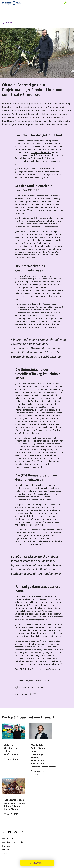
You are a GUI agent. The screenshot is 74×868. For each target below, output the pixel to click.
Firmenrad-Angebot (24, 608)
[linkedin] (9, 833)
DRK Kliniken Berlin (29, 669)
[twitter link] (35, 694)
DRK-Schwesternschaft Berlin (13, 842)
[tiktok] (22, 833)
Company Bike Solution (41, 152)
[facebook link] (30, 694)
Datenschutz (7, 850)
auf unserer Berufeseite (47, 565)
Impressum (6, 846)
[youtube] (16, 833)
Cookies (5, 854)
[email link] (39, 694)
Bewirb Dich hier (51, 357)
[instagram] (3, 833)
